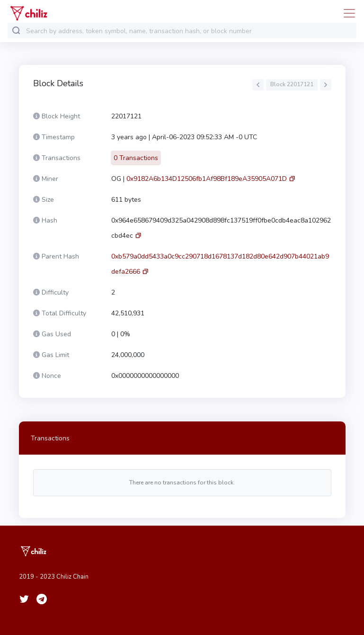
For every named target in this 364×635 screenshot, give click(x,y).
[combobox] (189, 31)
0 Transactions (136, 158)
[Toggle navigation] (346, 13)
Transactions (50, 438)
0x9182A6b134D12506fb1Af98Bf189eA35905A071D (207, 179)
